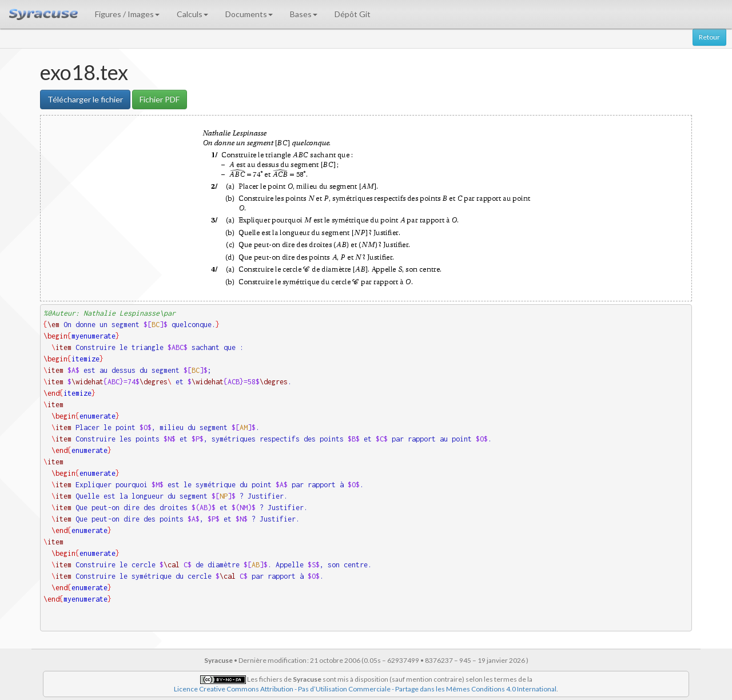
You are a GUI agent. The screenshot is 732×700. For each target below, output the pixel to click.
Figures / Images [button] (127, 14)
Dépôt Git (353, 14)
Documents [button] (249, 14)
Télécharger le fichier (85, 99)
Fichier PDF (160, 99)
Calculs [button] (192, 14)
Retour (709, 37)
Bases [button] (304, 14)
